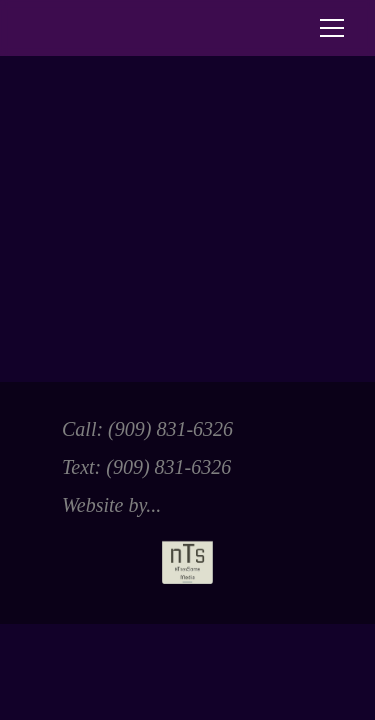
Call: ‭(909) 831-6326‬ (147, 429)
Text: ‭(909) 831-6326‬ (146, 467)
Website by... (137, 539)
